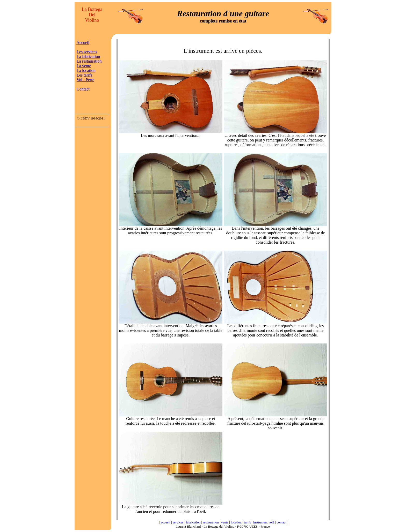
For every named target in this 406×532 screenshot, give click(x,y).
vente (225, 522)
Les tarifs (84, 75)
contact (281, 522)
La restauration (89, 61)
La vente (84, 66)
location (236, 522)
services (178, 522)
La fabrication (88, 57)
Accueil (83, 43)
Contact (83, 89)
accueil (166, 522)
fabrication (193, 522)
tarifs (247, 522)
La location (86, 70)
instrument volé (264, 522)
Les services (87, 52)
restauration (211, 522)
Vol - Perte (85, 80)
